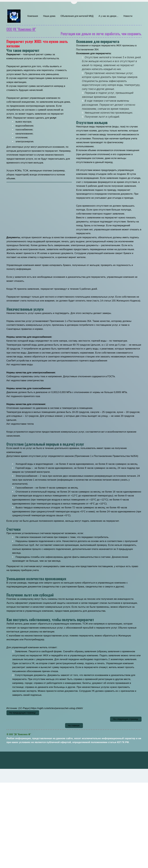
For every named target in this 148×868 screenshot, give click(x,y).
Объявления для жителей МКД (77, 16)
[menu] (83, 16)
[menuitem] (33, 16)
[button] (33, 16)
